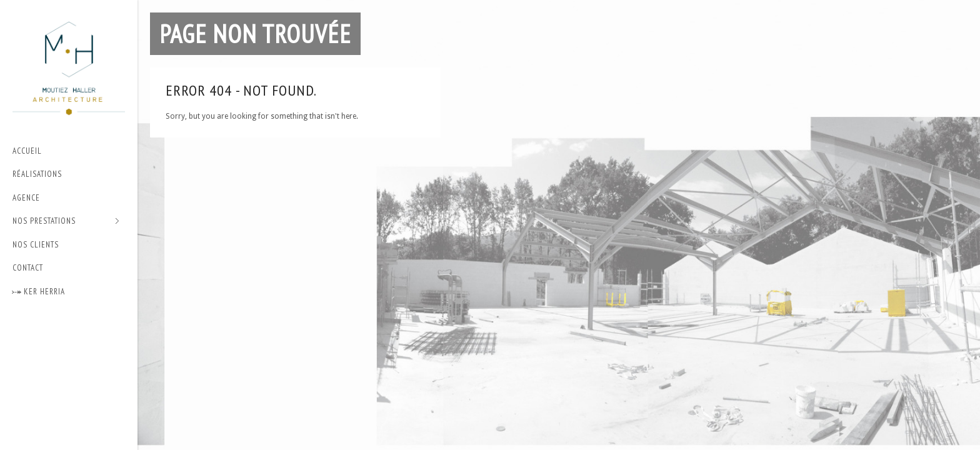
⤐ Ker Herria (39, 292)
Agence (26, 198)
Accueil (27, 151)
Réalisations (37, 174)
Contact (28, 268)
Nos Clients (36, 245)
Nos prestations (66, 222)
